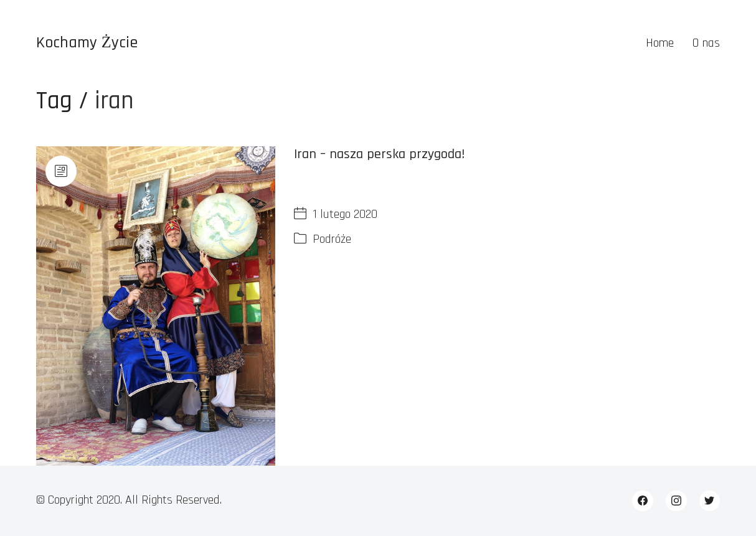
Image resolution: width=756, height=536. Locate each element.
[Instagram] (676, 501)
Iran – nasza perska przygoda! (379, 154)
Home (660, 43)
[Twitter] (710, 501)
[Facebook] (643, 501)
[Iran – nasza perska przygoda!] (156, 306)
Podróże (332, 239)
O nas (706, 43)
